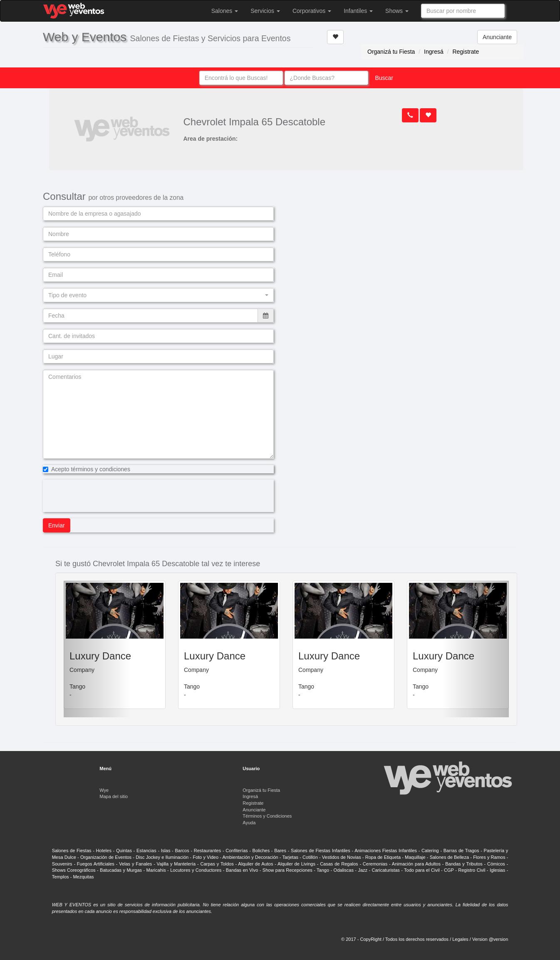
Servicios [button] (265, 11)
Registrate (466, 52)
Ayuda (249, 823)
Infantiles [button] (358, 11)
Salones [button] (225, 11)
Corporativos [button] (312, 11)
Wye (104, 790)
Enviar (57, 525)
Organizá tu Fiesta (391, 52)
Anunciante (497, 37)
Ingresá (434, 52)
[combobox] (463, 11)
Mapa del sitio (114, 796)
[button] (158, 295)
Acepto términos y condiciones (87, 469)
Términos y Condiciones (267, 816)
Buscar (384, 78)
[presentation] (106, 496)
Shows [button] (397, 11)
